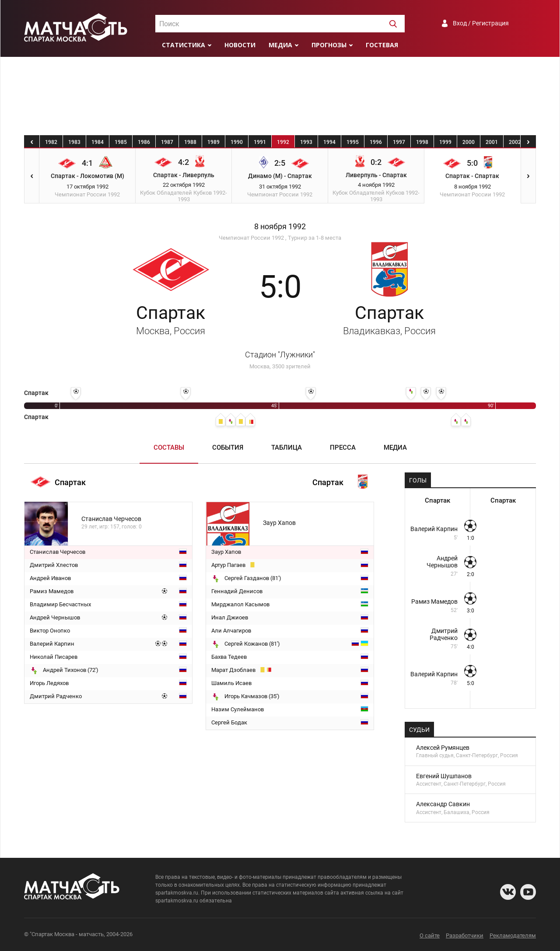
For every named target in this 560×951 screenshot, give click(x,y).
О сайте (430, 935)
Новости (240, 45)
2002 (515, 142)
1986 (144, 142)
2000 (469, 142)
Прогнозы (329, 45)
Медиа (280, 45)
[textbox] (280, 24)
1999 (445, 142)
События (228, 448)
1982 (51, 142)
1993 (306, 142)
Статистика (184, 45)
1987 (167, 142)
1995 (353, 142)
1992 (283, 142)
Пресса (343, 448)
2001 (492, 142)
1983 (74, 142)
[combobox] (280, 24)
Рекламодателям (513, 935)
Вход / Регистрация (481, 23)
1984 (98, 142)
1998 (422, 142)
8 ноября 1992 (280, 227)
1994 (329, 142)
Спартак (389, 319)
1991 (260, 142)
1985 (121, 142)
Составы (169, 448)
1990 (237, 142)
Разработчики (465, 935)
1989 (213, 142)
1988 (190, 142)
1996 (376, 142)
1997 (399, 142)
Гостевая (382, 45)
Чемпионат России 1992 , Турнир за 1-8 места (280, 238)
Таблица (287, 448)
